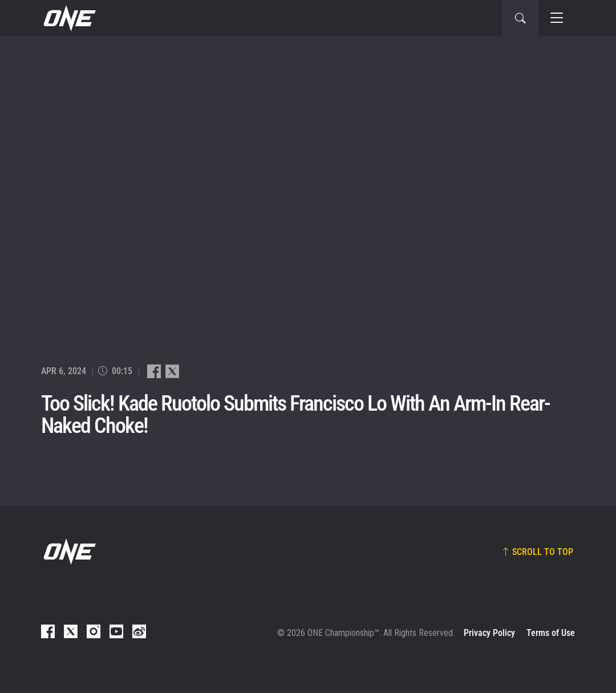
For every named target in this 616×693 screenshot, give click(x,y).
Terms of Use (551, 633)
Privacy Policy (489, 633)
